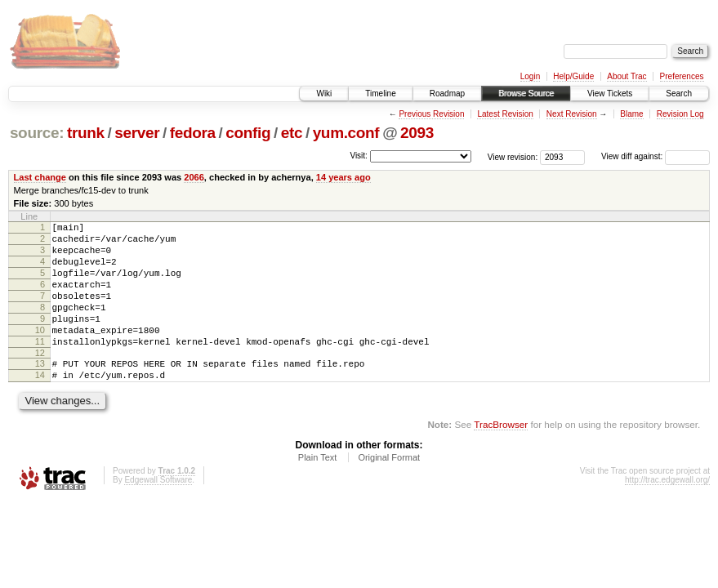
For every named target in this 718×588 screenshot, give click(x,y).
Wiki (324, 94)
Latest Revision (505, 114)
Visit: (359, 156)
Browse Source (526, 94)
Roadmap (447, 94)
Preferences (682, 76)
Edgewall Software (158, 512)
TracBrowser (501, 456)
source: (37, 133)
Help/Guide (573, 76)
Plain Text (318, 489)
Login (530, 76)
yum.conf (346, 133)
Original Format (389, 489)
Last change (40, 177)
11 (40, 366)
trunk (86, 133)
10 (40, 352)
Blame (631, 114)
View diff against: (656, 156)
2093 (417, 133)
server (137, 133)
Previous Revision (431, 114)
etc (292, 133)
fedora (193, 133)
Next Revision (572, 114)
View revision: (513, 156)
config (248, 133)
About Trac (627, 76)
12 (40, 380)
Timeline (380, 94)
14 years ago (343, 177)
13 (40, 390)
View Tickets (610, 94)
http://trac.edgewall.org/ (667, 512)
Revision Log (680, 114)
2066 (194, 177)
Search (679, 94)
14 (40, 404)
